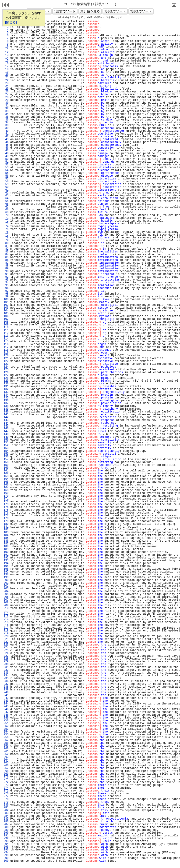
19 (6, 72)
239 (6, 690)
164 (6, 479)
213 (6, 617)
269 (6, 774)
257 (6, 740)
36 (6, 120)
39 (6, 128)
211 (6, 611)
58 (6, 182)
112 (6, 333)
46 (6, 148)
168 (6, 490)
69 (6, 212)
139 (6, 409)
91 (6, 274)
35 (6, 117)
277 (6, 796)
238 (6, 687)
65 (6, 201)
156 (6, 457)
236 (6, 681)
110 (6, 328)
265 (6, 763)
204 (6, 591)
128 (6, 378)
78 (6, 238)
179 (6, 521)
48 (6, 153)
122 (6, 361)
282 (6, 810)
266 (6, 766)
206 (6, 597)
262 (6, 754)
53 (6, 168)
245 (6, 707)
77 (6, 235)
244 (6, 704)
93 (6, 280)
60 (6, 187)
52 (6, 165)
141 (6, 415)
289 (6, 830)
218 (6, 631)
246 (6, 709)
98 (6, 294)
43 (6, 139)
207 (6, 600)
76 (6, 232)
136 (6, 401)
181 (6, 527)
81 (6, 246)
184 (6, 535)
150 (6, 440)
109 (6, 325)
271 (6, 780)
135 (6, 398)
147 (6, 431)
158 (6, 462)
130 (6, 384)
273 (6, 785)
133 (6, 392)
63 (6, 196)
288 (6, 827)
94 (6, 283)
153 (6, 448)
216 (6, 625)
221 (6, 639)
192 (6, 558)
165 (6, 482)
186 (6, 541)
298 (6, 855)
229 (6, 662)
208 (6, 603)
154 (6, 451)
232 (6, 670)
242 (6, 698)
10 (6, 47)
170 (6, 496)
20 (6, 75)
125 (6, 370)
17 (6, 66)
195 (6, 566)
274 (6, 788)
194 (6, 563)
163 (6, 476)
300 (6, 861)
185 (6, 538)
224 (6, 648)
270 (6, 777)
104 (6, 311)
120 (6, 356)
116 (6, 344)
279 (6, 802)
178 (6, 518)
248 (6, 715)
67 (6, 207)
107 (6, 319)
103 (6, 308)
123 (6, 364)
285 (6, 819)
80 (6, 243)
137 (6, 403)
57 (6, 179)
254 (6, 732)
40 (6, 131)
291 (6, 836)
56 (6, 176)
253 (6, 729)
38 (6, 125)
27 (6, 95)
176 (6, 513)
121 (6, 358)
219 (6, 634)
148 (6, 434)
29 (6, 100)
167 (6, 488)
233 (6, 673)
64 (6, 198)
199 (6, 577)
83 (6, 252)
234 (6, 676)
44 (6, 142)
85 (6, 257)
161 (6, 471)
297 (6, 853)
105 (6, 314)
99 (6, 297)
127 (6, 375)
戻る (6, 5)
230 (6, 664)
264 (6, 760)
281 (6, 808)
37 (6, 123)
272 (6, 782)
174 (6, 507)
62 (6, 193)
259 (6, 746)
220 (6, 636)
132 (6, 389)
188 (6, 547)
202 (6, 586)
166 (6, 485)
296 (6, 850)
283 (6, 813)
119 (6, 353)
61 (6, 190)
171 (6, 499)
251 (6, 723)
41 (6, 134)
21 (6, 78)
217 (6, 628)
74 (6, 226)
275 (6, 791)
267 (6, 768)
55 (6, 173)
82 (6, 249)
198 (6, 575)
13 (6, 55)
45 (6, 145)
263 (6, 757)
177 (6, 516)
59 (6, 184)
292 (6, 839)
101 (6, 302)
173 (6, 504)
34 (6, 114)
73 (6, 224)
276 (6, 794)
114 (6, 339)
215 (6, 622)
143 (6, 420)
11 (6, 50)
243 (6, 701)
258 (6, 743)
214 (6, 620)
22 (6, 80)
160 (6, 468)
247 (6, 712)
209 (6, 605)
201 (6, 583)
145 (6, 426)
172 (6, 502)
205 (6, 594)
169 (6, 493)
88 (6, 266)
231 (6, 667)
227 (6, 656)
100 (6, 299)
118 (6, 350)
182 (6, 530)
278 (6, 799)
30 (6, 103)
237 (6, 684)
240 (6, 693)
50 (6, 159)
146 (6, 429)
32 (6, 109)
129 (6, 381)
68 (6, 210)
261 (6, 751)
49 (6, 156)
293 (6, 841)
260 (6, 749)
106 (6, 316)
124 (6, 367)
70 (6, 215)
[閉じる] (11, 22)
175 (6, 510)
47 (6, 151)
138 (6, 406)
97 (6, 291)
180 (6, 524)
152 (6, 445)
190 (6, 552)
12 (6, 52)
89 (6, 269)
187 (6, 544)
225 (6, 650)
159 (6, 465)
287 (6, 824)
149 (6, 437)
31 (6, 106)
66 (6, 204)
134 (6, 395)
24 (6, 86)
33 (6, 111)
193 (6, 561)
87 (6, 263)
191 (6, 555)
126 (6, 372)
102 (6, 305)
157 (6, 460)
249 (6, 718)
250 (6, 721)
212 (6, 614)
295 (6, 847)
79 (6, 241)
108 (6, 322)
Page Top (174, 5)
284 (6, 816)
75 (6, 229)
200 (6, 580)
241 (6, 695)
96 (6, 288)
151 (6, 443)
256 (6, 737)
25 (6, 89)
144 (6, 423)
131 (6, 387)
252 (6, 726)
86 (6, 260)
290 (6, 833)
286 (6, 822)
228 (6, 659)
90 (6, 271)
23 (6, 83)
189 (6, 549)
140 (6, 412)
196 (6, 569)
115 (6, 342)
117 (6, 347)
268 (6, 771)
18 (6, 69)
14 (6, 58)
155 (6, 454)
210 (6, 608)
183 (6, 532)
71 (6, 218)
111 (6, 330)
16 (6, 64)
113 (6, 336)
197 (6, 572)
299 (6, 858)
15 (6, 61)
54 (6, 170)
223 (6, 645)
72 (6, 221)
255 (6, 735)
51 (6, 162)
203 (6, 589)
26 (6, 92)
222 (6, 642)
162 (6, 474)
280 (6, 805)
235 (6, 678)
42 (6, 137)
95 (6, 285)
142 (6, 417)
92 (6, 277)
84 (6, 255)
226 (6, 653)
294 (6, 844)
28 (6, 97)
